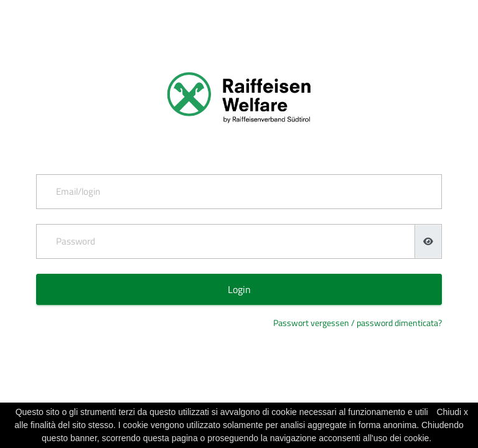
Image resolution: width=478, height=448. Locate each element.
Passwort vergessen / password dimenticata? (358, 323)
